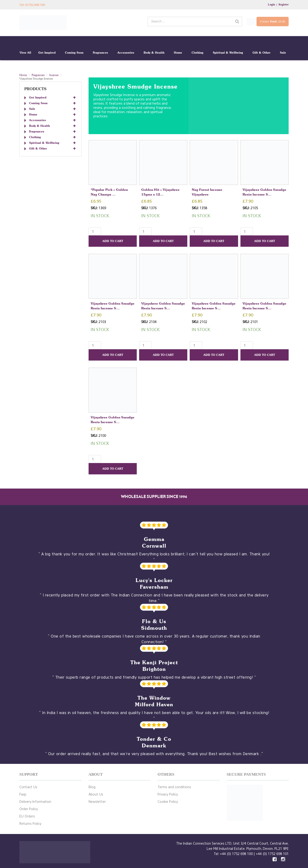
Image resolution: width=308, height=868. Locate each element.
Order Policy (29, 809)
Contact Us (28, 787)
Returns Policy (30, 824)
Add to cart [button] (113, 241)
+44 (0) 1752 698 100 (236, 854)
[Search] (237, 21)
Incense (54, 75)
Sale (283, 53)
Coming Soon (74, 53)
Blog (92, 787)
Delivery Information (35, 802)
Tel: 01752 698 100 (32, 5)
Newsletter (97, 802)
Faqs (23, 794)
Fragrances (100, 53)
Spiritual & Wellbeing (228, 53)
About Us (96, 794)
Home (178, 53)
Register (284, 4)
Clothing (197, 53)
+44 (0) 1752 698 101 (272, 854)
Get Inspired (47, 53)
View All (25, 53)
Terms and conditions (174, 787)
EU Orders (27, 816)
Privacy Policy (168, 794)
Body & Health (154, 53)
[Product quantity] (95, 231)
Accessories (126, 53)
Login (271, 4)
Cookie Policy (168, 802)
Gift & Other (261, 53)
